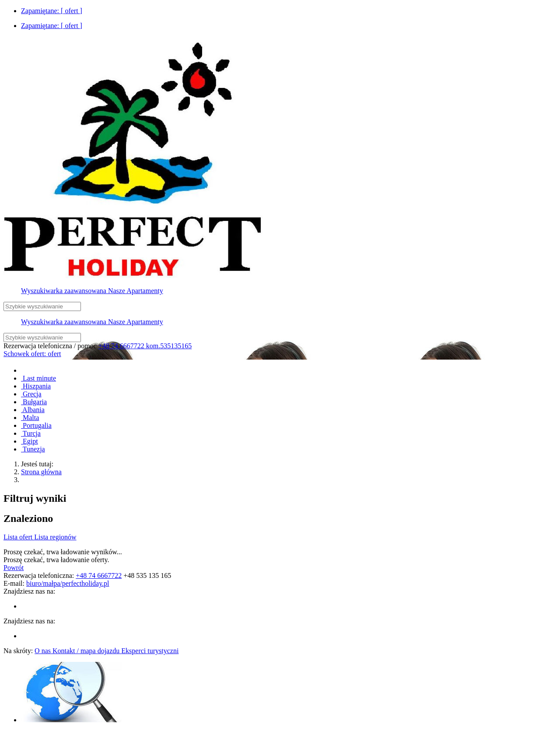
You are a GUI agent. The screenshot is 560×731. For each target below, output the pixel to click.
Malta (30, 418)
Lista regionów (55, 537)
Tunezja (33, 449)
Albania (33, 410)
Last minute (38, 378)
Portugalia (36, 425)
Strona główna (41, 472)
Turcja (31, 433)
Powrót (14, 568)
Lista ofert (19, 537)
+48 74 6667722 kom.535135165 (145, 346)
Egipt (30, 441)
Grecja (31, 394)
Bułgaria (34, 402)
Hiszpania (36, 386)
